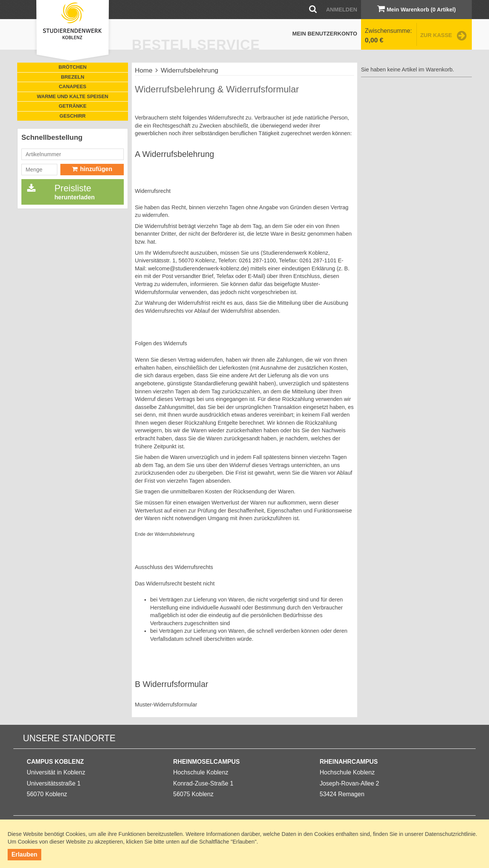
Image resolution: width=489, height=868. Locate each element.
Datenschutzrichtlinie (450, 834)
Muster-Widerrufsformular (166, 705)
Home (144, 70)
